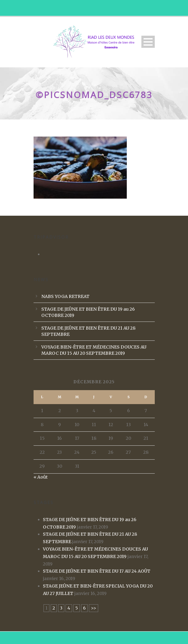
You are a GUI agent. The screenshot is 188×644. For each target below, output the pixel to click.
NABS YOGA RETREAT (65, 296)
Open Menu (148, 42)
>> (94, 608)
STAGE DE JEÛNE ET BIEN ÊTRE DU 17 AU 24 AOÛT (97, 571)
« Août (41, 477)
